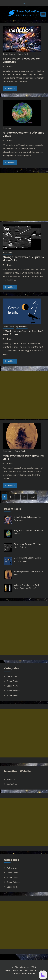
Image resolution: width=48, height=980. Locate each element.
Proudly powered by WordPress (18, 970)
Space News (22, 327)
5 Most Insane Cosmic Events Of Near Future (23, 333)
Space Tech (23, 54)
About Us (11, 779)
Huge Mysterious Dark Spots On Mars (23, 457)
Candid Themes (28, 973)
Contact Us (12, 784)
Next (33, 497)
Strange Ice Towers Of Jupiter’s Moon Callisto (23, 259)
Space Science (9, 54)
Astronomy (7, 128)
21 (24, 497)
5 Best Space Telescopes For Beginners (21, 60)
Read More (10, 88)
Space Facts (8, 327)
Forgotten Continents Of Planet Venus (23, 134)
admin (11, 66)
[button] (43, 975)
